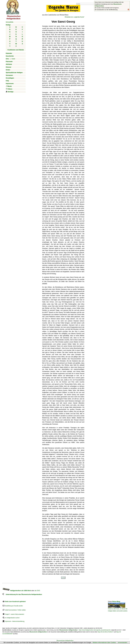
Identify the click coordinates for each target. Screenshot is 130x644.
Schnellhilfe (10, 22)
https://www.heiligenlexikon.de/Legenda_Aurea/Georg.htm (95, 630)
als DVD (37, 591)
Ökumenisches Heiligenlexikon (65, 641)
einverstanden (123, 643)
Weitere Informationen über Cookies (104, 643)
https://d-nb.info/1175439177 (106, 632)
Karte (13, 59)
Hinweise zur (75, 17)
